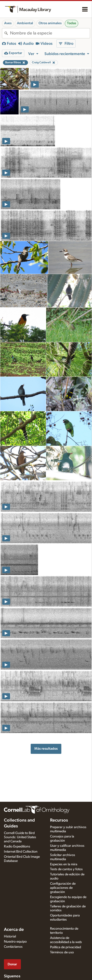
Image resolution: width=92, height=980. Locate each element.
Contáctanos (13, 947)
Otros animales (50, 23)
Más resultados (46, 749)
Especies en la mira (64, 864)
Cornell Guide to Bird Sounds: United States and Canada (20, 837)
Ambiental (25, 23)
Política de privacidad (66, 947)
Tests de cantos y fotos (66, 869)
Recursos (59, 820)
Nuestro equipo (15, 942)
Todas (72, 23)
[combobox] (50, 33)
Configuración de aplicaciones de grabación (63, 888)
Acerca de (14, 930)
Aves (8, 23)
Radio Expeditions (17, 846)
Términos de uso (62, 952)
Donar (12, 964)
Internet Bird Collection (21, 852)
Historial (10, 936)
